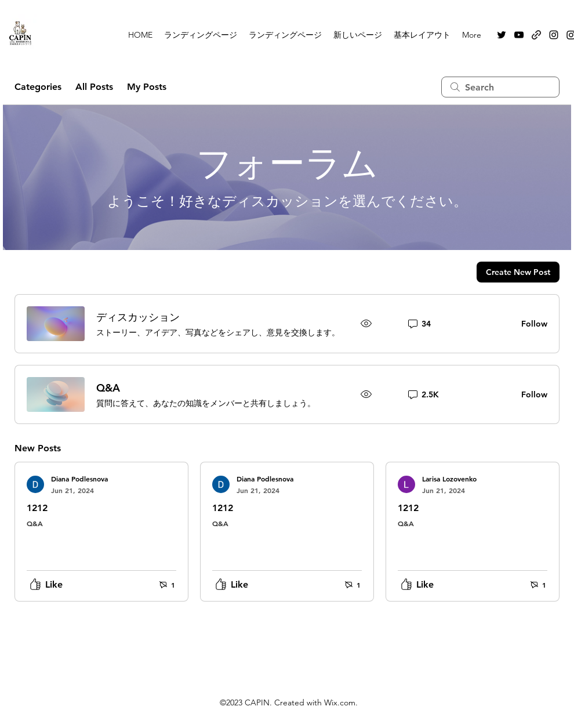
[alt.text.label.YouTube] (519, 35)
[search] (500, 87)
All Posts (94, 87)
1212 (37, 508)
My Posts (147, 87)
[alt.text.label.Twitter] (502, 35)
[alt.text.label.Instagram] (554, 35)
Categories (38, 87)
